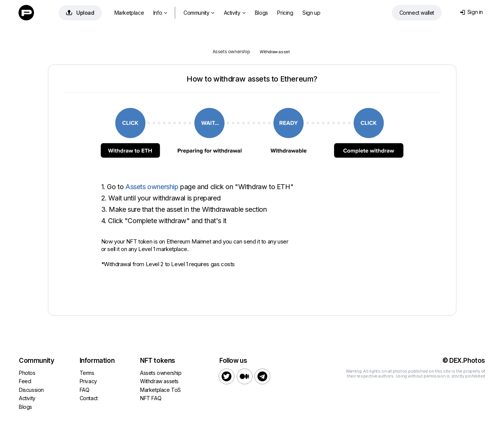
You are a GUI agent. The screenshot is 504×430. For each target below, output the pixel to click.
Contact (89, 398)
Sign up (311, 13)
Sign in (471, 12)
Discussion (31, 390)
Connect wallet (417, 13)
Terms (87, 373)
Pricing (285, 13)
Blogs (261, 13)
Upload (80, 13)
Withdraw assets (159, 381)
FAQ (85, 390)
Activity (235, 13)
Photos (27, 373)
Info (160, 13)
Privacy (88, 381)
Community (199, 13)
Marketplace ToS (160, 390)
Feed (25, 381)
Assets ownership (231, 52)
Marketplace (129, 13)
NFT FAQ (151, 398)
